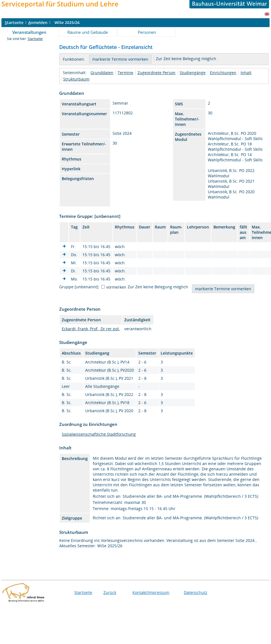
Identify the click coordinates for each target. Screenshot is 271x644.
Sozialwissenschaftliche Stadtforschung (99, 434)
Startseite (35, 39)
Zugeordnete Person (156, 73)
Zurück (110, 592)
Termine (125, 73)
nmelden (38, 23)
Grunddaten (102, 73)
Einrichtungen (223, 73)
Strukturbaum (76, 79)
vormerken (116, 287)
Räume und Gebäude (88, 32)
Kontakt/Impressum (151, 592)
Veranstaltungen (29, 32)
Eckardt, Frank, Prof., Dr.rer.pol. (91, 329)
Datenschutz (196, 592)
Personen (147, 32)
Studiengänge (193, 73)
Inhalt (246, 73)
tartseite (14, 23)
